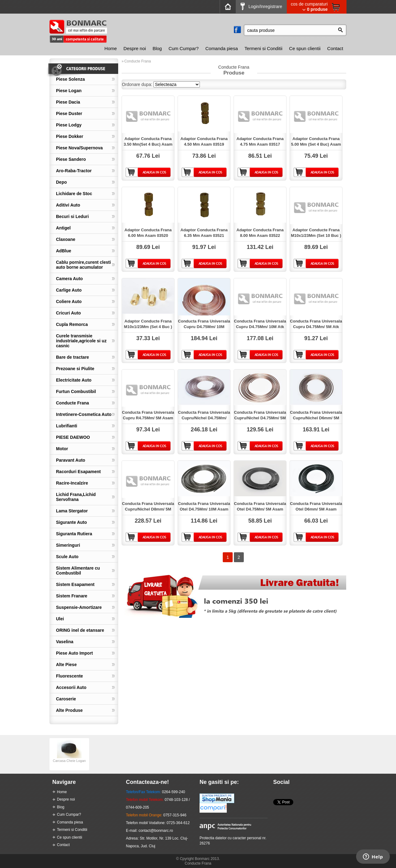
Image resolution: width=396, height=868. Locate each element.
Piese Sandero (71, 159)
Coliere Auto (69, 301)
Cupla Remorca (72, 324)
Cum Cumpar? (184, 48)
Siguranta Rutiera (74, 534)
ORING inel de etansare (80, 630)
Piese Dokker (70, 136)
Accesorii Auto (71, 687)
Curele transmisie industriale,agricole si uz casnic (81, 341)
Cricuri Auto (68, 313)
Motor (62, 449)
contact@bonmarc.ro (156, 831)
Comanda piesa (222, 48)
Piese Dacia (68, 102)
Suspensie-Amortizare (79, 607)
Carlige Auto (69, 290)
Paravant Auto (71, 460)
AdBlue (64, 251)
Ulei (60, 619)
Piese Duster (69, 113)
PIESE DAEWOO (73, 437)
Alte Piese (66, 665)
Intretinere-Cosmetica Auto (84, 414)
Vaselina (65, 642)
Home (111, 48)
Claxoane (66, 239)
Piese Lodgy (69, 125)
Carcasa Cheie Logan (69, 759)
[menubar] (224, 49)
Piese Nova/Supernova (79, 148)
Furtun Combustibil (76, 391)
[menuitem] (111, 49)
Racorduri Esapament (78, 472)
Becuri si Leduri (72, 216)
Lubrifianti (67, 426)
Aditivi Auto (68, 205)
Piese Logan (69, 91)
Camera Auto (69, 279)
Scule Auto (67, 557)
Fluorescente (69, 676)
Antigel (63, 228)
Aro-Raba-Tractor (74, 171)
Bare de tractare (73, 357)
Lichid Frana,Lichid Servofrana (76, 497)
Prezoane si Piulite (75, 369)
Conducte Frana (73, 403)
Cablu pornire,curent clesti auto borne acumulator (83, 265)
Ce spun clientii (305, 48)
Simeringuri (68, 545)
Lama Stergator (72, 511)
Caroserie (66, 699)
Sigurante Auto (71, 522)
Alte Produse (69, 710)
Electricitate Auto (74, 380)
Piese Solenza (70, 79)
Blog (157, 48)
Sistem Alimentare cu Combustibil (78, 571)
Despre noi (135, 48)
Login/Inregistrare (261, 6)
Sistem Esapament (75, 584)
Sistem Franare (72, 596)
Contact (335, 48)
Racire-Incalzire (72, 483)
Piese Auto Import (74, 653)
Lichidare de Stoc (74, 194)
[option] (69, 754)
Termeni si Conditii (263, 48)
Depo (61, 182)
